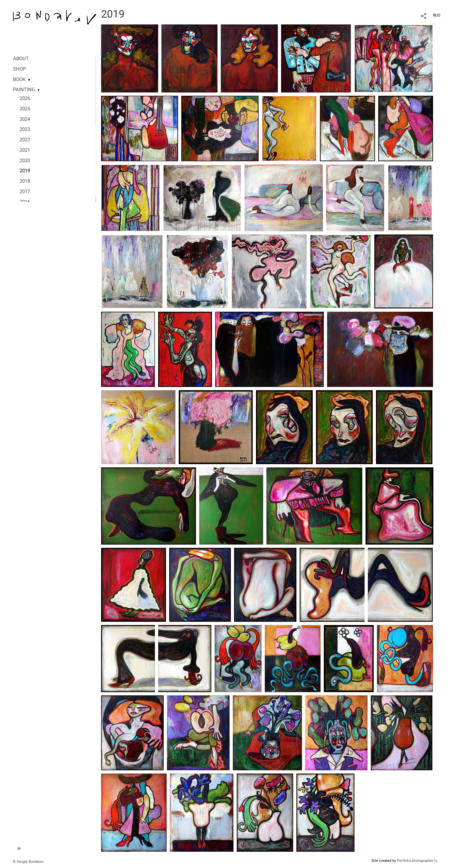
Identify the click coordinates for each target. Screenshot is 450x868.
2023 (25, 129)
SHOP (19, 69)
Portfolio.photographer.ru (417, 861)
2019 (25, 171)
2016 (25, 202)
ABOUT (21, 59)
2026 (25, 98)
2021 (25, 150)
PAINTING (24, 90)
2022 (25, 140)
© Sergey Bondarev (28, 862)
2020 (25, 161)
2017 (25, 192)
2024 (25, 119)
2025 (25, 109)
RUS (437, 15)
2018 (25, 181)
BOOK (19, 79)
